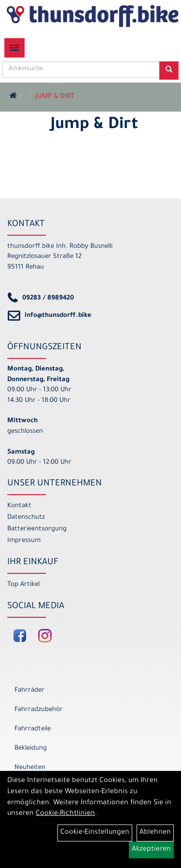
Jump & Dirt (55, 97)
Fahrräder (29, 690)
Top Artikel (23, 585)
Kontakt (19, 506)
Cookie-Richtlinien (65, 814)
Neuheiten (30, 768)
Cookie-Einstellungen (95, 833)
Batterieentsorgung (37, 529)
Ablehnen (155, 833)
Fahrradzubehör (39, 710)
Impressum (24, 541)
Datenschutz (26, 518)
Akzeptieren (151, 850)
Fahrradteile (33, 729)
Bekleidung (31, 748)
